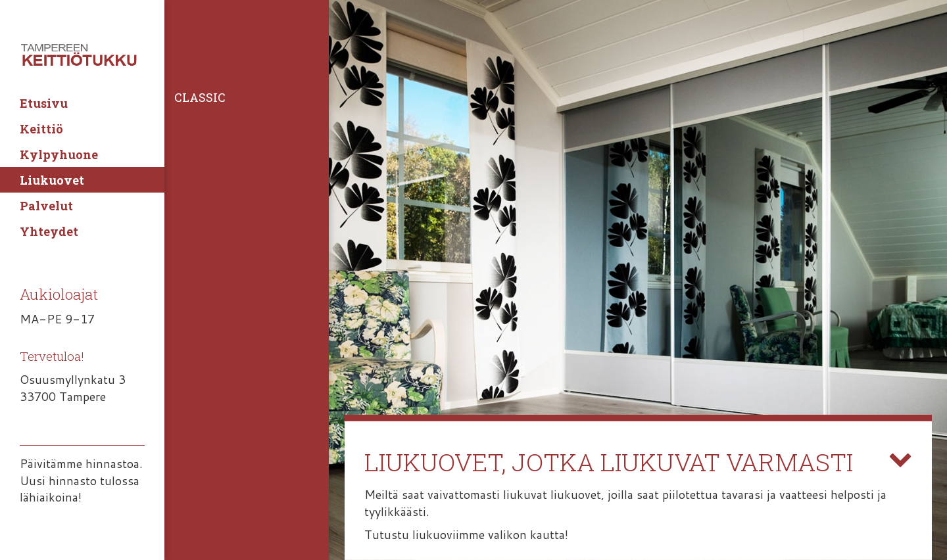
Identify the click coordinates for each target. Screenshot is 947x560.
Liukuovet (52, 180)
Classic (200, 97)
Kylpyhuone (59, 154)
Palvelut (46, 206)
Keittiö (41, 129)
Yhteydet (49, 231)
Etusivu (44, 103)
